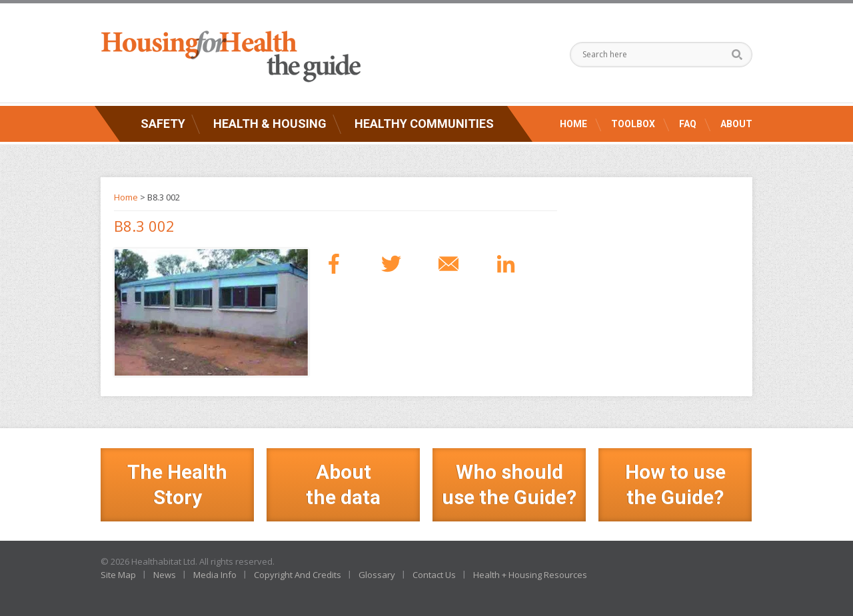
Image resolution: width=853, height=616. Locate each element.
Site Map (118, 575)
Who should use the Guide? (509, 484)
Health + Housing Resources (530, 575)
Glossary (377, 575)
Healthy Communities (424, 124)
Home (573, 124)
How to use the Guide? (675, 484)
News (165, 575)
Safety (163, 124)
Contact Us (434, 575)
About (736, 124)
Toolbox (633, 124)
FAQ (688, 124)
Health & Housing (270, 124)
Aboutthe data (343, 484)
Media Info (215, 575)
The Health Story (177, 484)
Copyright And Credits (298, 575)
